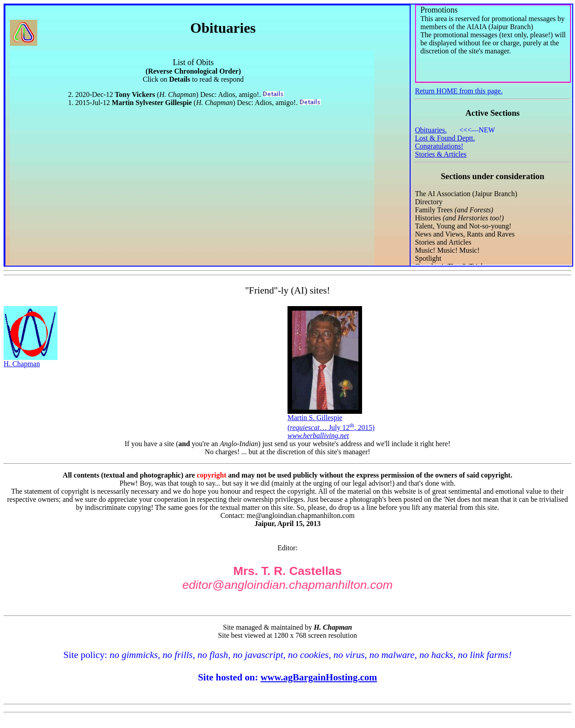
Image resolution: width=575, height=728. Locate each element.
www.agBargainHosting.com (319, 677)
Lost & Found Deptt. (445, 138)
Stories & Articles (441, 154)
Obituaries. (431, 130)
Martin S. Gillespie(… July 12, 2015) (331, 423)
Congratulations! (439, 146)
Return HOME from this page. (459, 91)
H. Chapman (31, 361)
